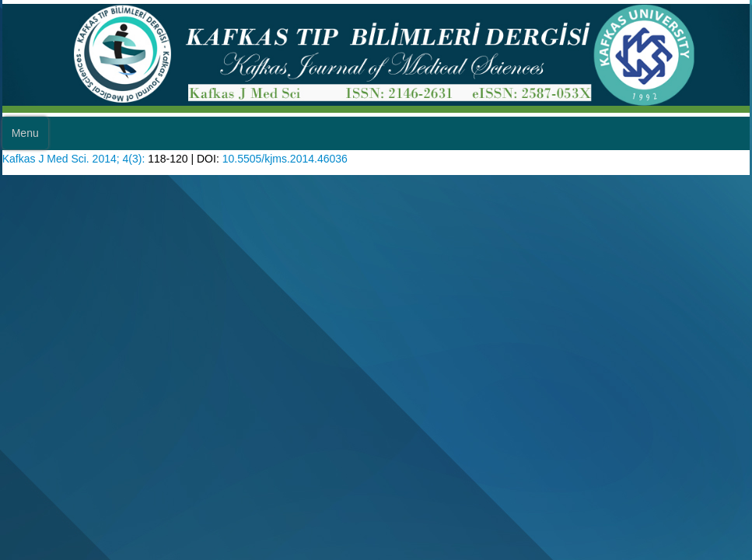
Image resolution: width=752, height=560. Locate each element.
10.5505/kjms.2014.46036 (310, 187)
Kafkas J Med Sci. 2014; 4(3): (80, 187)
